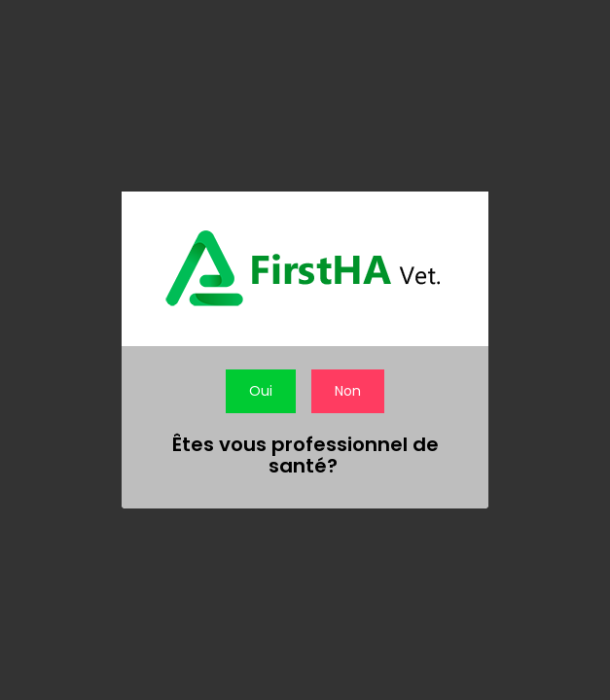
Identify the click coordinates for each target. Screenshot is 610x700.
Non (348, 391)
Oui (261, 391)
